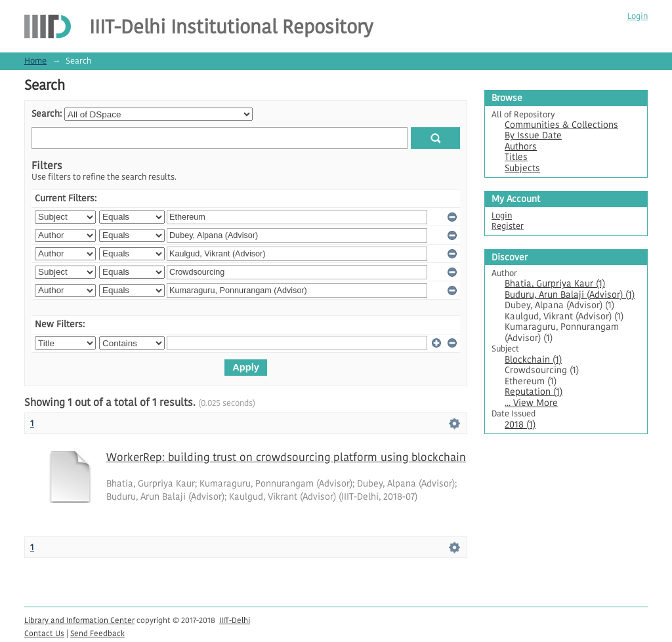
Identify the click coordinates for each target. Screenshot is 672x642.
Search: (47, 114)
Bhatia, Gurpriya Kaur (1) (555, 284)
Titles (516, 157)
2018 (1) (520, 425)
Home (35, 61)
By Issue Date (533, 135)
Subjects (522, 168)
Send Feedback (97, 633)
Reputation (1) (534, 392)
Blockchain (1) (533, 360)
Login (638, 16)
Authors (521, 147)
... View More (531, 403)
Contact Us (44, 633)
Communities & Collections (561, 125)
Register (508, 226)
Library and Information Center (79, 620)
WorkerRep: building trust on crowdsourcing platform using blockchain (286, 457)
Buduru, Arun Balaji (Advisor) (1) (570, 295)
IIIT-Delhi (235, 620)
